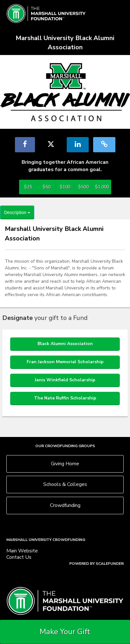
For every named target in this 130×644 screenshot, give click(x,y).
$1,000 (102, 187)
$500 (83, 187)
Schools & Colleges (65, 484)
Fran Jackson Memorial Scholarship (65, 362)
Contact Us (19, 557)
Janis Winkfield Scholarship (65, 380)
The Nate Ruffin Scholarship (65, 398)
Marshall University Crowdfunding (46, 540)
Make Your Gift (65, 632)
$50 (47, 187)
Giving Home (65, 464)
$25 (28, 187)
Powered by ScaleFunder (96, 564)
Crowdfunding (65, 505)
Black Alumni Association (65, 344)
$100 (65, 187)
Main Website (22, 551)
